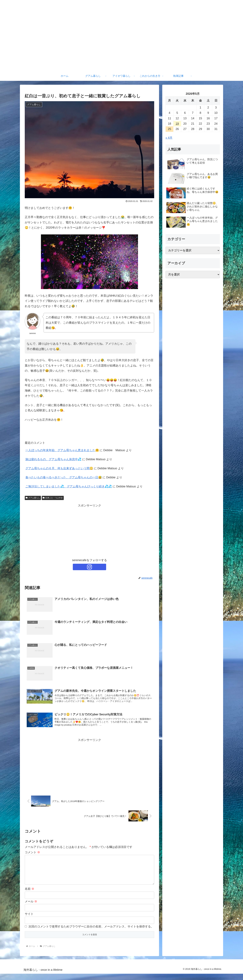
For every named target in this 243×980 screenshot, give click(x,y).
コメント (32, 853)
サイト (29, 920)
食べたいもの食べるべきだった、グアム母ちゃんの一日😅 (64, 477)
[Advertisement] (89, 531)
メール (31, 908)
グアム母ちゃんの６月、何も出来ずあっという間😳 (59, 468)
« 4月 (169, 138)
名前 (30, 895)
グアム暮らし (33, 498)
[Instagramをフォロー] (89, 567)
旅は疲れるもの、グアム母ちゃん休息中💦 (53, 459)
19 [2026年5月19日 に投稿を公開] (177, 124)
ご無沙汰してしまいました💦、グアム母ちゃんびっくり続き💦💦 (69, 486)
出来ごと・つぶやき (53, 498)
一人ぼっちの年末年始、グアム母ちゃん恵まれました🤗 (62, 450)
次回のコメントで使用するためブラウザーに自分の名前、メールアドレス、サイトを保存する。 (91, 933)
